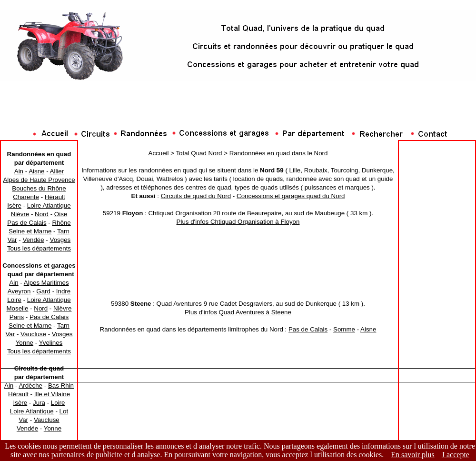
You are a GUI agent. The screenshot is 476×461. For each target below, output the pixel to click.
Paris (17, 317)
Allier (57, 171)
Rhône (61, 223)
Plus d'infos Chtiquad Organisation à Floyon (238, 222)
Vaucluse (33, 334)
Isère (14, 205)
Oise (61, 214)
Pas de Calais (27, 223)
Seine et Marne (30, 231)
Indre (63, 291)
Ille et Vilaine (52, 394)
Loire (14, 300)
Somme (344, 329)
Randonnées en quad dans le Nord (279, 153)
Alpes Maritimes (46, 283)
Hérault (55, 197)
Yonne (25, 343)
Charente (26, 197)
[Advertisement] (238, 107)
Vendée (33, 240)
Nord (42, 214)
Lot (64, 411)
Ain (19, 171)
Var (12, 240)
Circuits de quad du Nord (196, 196)
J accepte (456, 455)
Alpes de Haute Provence (39, 180)
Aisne (36, 171)
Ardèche (30, 386)
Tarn (63, 231)
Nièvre (20, 214)
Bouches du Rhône (39, 188)
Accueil (159, 153)
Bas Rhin (61, 386)
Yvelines (51, 343)
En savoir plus (413, 455)
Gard (43, 291)
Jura (39, 403)
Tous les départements (39, 248)
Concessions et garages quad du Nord (291, 196)
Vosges (60, 240)
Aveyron (19, 291)
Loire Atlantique (49, 205)
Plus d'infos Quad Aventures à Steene (238, 312)
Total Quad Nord (199, 153)
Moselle (17, 308)
